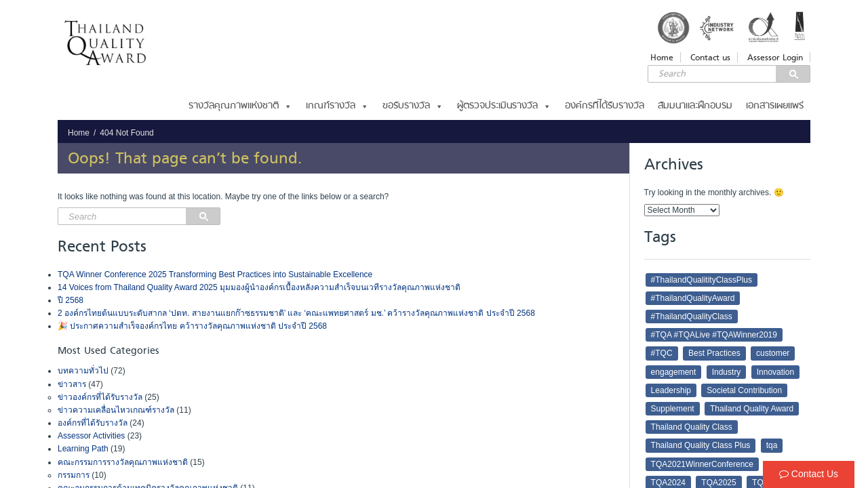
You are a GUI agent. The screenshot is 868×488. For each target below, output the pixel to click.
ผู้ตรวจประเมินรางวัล (504, 106)
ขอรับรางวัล (413, 106)
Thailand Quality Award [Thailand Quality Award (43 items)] (752, 409)
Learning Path (83, 449)
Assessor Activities (91, 436)
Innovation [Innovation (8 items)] (775, 372)
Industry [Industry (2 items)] (727, 372)
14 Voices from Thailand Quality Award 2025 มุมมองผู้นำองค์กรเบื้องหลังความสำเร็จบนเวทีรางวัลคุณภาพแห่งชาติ (259, 287)
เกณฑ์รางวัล (337, 106)
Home (662, 57)
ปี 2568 (71, 300)
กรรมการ (74, 475)
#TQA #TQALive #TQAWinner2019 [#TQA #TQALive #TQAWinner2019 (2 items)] (714, 335)
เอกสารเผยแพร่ (775, 106)
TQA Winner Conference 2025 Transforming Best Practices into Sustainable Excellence (215, 274)
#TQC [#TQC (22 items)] (662, 353)
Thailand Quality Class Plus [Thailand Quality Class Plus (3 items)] (701, 445)
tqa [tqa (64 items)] (772, 445)
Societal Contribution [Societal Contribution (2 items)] (744, 390)
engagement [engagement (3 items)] (674, 372)
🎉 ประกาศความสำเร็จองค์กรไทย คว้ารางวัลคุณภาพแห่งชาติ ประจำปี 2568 (192, 326)
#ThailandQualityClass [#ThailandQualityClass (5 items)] (692, 317)
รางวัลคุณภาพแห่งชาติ (240, 106)
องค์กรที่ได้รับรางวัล (605, 106)
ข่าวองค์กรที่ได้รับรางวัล (100, 397)
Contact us (710, 57)
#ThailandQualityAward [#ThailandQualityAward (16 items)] (693, 298)
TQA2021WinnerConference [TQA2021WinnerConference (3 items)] (702, 464)
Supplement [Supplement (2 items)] (673, 409)
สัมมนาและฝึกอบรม (695, 106)
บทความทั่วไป (83, 371)
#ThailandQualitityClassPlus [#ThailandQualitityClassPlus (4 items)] (702, 280)
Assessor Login (775, 57)
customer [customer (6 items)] (773, 353)
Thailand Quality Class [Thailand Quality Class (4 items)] (692, 427)
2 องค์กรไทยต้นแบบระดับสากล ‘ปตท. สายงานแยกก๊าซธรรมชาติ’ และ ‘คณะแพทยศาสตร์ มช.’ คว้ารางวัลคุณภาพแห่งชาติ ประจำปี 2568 (297, 313)
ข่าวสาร (72, 384)
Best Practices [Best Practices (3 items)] (714, 353)
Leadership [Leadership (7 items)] (671, 390)
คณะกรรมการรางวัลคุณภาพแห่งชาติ (123, 462)
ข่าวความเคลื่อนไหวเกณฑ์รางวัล (116, 410)
